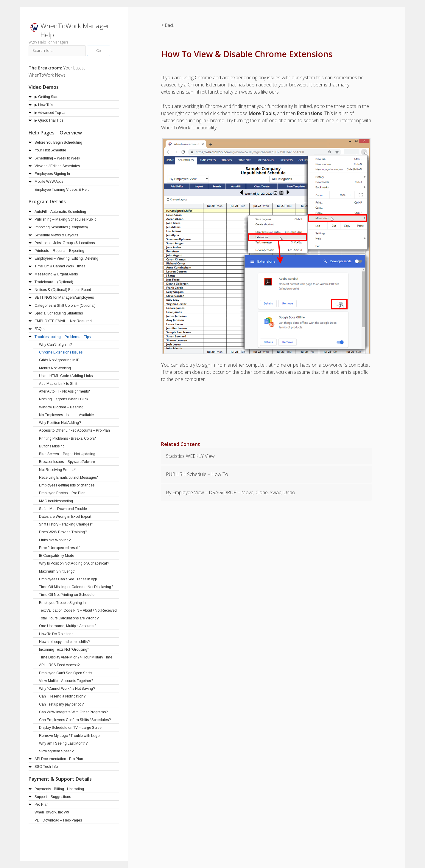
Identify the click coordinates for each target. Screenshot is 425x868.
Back (170, 25)
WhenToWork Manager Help (75, 30)
